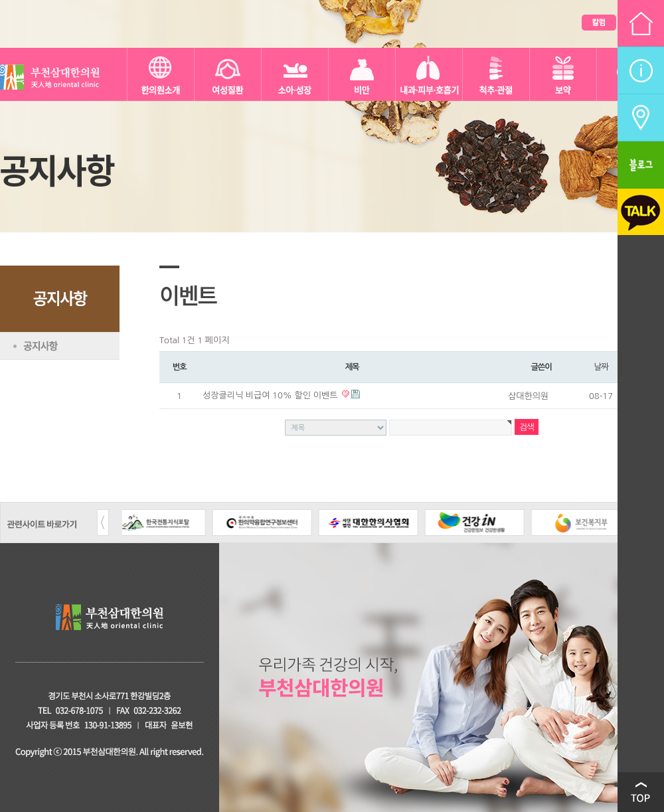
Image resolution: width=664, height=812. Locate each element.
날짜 (601, 367)
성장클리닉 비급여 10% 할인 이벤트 (271, 395)
